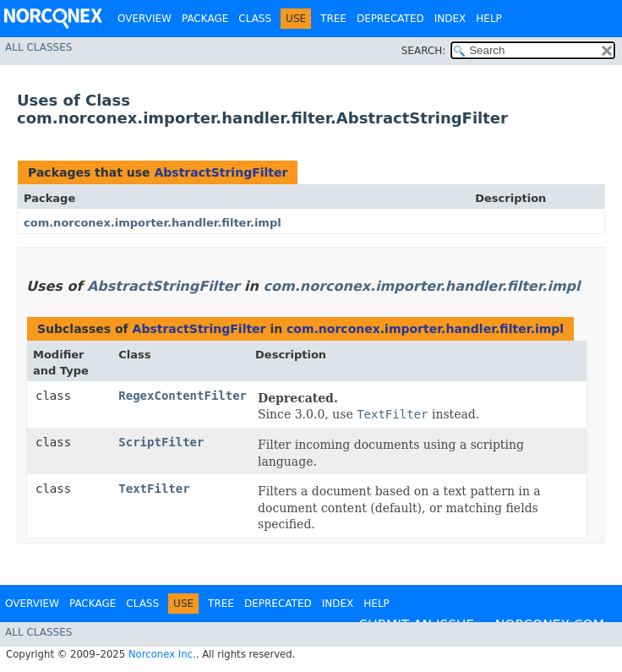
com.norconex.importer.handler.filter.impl (153, 223)
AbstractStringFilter (221, 172)
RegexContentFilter (183, 396)
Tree (333, 19)
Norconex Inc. (162, 654)
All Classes (38, 47)
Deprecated (390, 19)
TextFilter (154, 489)
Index (450, 19)
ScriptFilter (161, 442)
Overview (145, 19)
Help (489, 19)
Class (255, 19)
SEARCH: (424, 51)
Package (205, 19)
